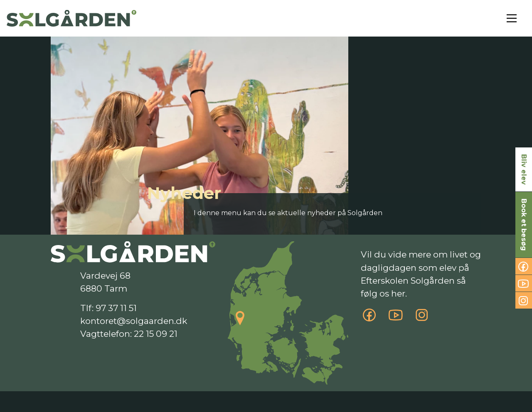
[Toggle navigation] (512, 18)
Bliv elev (524, 169)
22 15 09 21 (156, 334)
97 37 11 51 (116, 308)
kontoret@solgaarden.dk (134, 321)
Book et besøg (524, 225)
